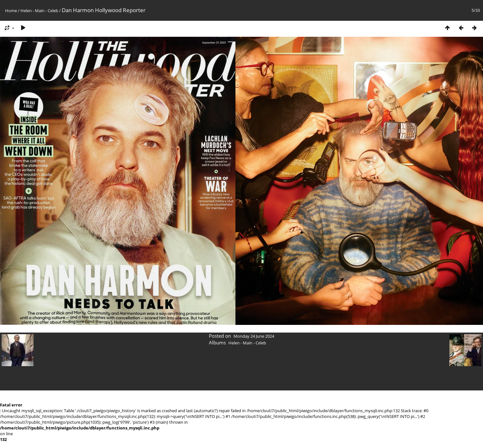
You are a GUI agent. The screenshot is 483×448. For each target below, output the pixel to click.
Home (11, 11)
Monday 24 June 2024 (254, 336)
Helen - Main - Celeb (39, 11)
